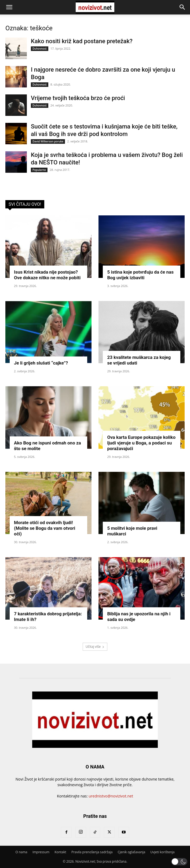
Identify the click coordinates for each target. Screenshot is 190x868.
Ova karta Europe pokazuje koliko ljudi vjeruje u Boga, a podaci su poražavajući (141, 443)
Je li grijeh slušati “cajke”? (41, 363)
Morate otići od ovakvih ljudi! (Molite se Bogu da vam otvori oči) (45, 528)
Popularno (39, 170)
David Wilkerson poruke (48, 141)
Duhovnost (40, 49)
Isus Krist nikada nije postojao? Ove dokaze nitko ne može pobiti (47, 275)
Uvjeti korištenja (162, 852)
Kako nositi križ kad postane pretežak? (82, 41)
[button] (9, 7)
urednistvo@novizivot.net (111, 796)
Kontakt (60, 852)
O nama (21, 852)
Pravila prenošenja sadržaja (92, 852)
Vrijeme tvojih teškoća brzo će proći (78, 98)
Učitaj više (95, 647)
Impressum (41, 852)
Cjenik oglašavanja (132, 852)
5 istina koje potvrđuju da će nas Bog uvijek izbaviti (140, 275)
